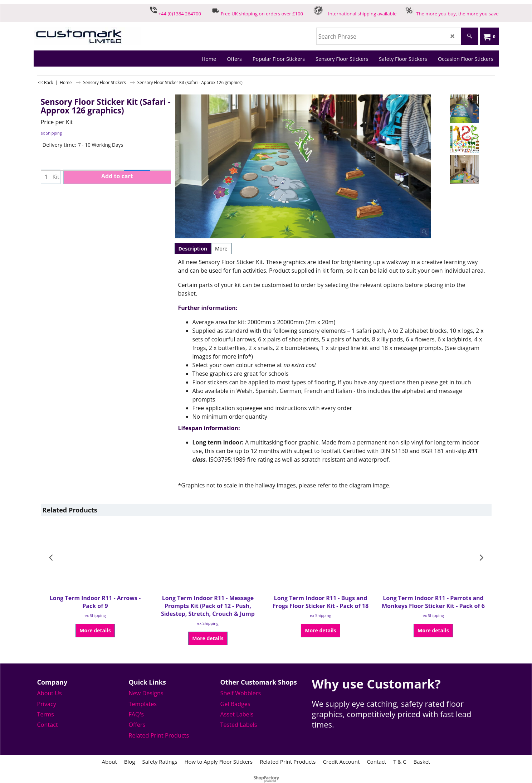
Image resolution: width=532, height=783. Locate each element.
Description (193, 249)
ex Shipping (51, 133)
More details (95, 630)
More (221, 249)
